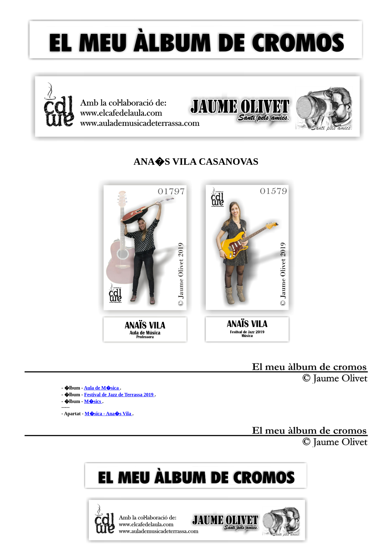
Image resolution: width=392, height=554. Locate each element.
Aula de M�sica (102, 388)
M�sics (93, 401)
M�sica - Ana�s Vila (109, 414)
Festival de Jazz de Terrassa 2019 (119, 395)
